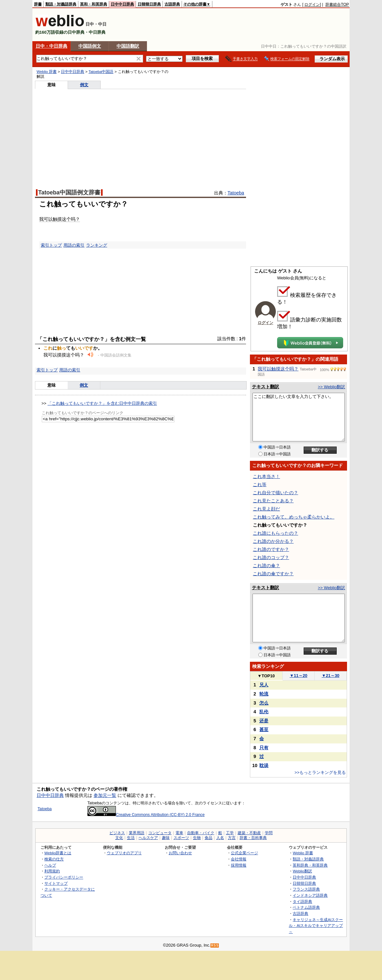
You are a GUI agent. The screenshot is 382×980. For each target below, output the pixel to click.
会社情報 (239, 859)
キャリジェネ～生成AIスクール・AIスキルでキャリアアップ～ (316, 926)
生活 (131, 838)
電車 (179, 833)
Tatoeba (236, 193)
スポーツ (181, 838)
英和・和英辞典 (94, 4)
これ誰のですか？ (271, 549)
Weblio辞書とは (58, 853)
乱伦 (264, 712)
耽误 (264, 765)
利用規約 (52, 871)
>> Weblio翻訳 (331, 387)
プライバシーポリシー (64, 877)
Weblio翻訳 (302, 871)
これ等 (260, 484)
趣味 (166, 838)
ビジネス (117, 833)
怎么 (264, 703)
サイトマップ (56, 883)
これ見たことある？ (273, 501)
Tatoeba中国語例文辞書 (69, 192)
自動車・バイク (201, 833)
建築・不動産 (249, 833)
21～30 (331, 676)
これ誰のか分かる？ (273, 541)
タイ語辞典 (302, 901)
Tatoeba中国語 (101, 72)
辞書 (38, 4)
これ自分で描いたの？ (275, 493)
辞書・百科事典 (253, 838)
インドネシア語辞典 (310, 895)
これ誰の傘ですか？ (273, 574)
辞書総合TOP (337, 5)
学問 (269, 833)
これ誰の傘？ (266, 566)
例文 (84, 85)
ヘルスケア (148, 838)
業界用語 (137, 833)
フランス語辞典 (306, 889)
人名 (220, 838)
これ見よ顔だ (266, 509)
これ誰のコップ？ (271, 557)
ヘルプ (50, 865)
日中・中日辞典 (51, 46)
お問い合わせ (180, 853)
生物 (197, 838)
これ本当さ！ (266, 476)
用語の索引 (74, 245)
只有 (264, 748)
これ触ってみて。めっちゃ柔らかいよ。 (294, 517)
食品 (208, 838)
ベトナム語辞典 (306, 907)
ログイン (312, 5)
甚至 (264, 729)
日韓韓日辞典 (149, 4)
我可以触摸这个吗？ (60, 219)
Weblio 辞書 (47, 72)
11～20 (299, 676)
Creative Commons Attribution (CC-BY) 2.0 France (146, 815)
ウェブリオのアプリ (124, 853)
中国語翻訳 (128, 46)
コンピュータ (160, 833)
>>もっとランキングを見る (320, 772)
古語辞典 (172, 4)
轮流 (264, 694)
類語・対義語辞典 (61, 4)
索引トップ (51, 245)
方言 (232, 838)
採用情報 (239, 865)
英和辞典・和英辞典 (310, 865)
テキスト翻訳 (265, 387)
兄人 (264, 685)
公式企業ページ (244, 853)
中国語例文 (90, 46)
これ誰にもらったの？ (275, 533)
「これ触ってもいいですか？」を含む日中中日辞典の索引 (102, 403)
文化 (119, 838)
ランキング (97, 245)
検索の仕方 (54, 859)
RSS (215, 945)
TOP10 (266, 676)
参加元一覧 (105, 795)
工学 (230, 833)
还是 (264, 721)
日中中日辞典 (122, 4)
